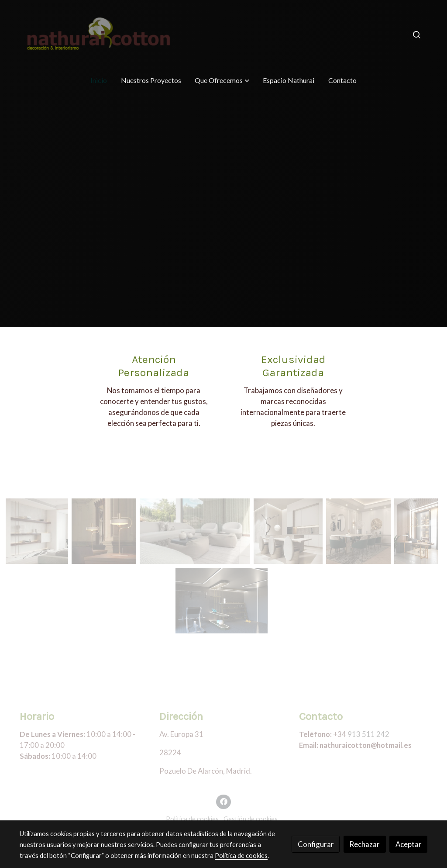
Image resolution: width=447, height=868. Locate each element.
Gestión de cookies (251, 819)
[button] (222, 80)
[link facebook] (223, 801)
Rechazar (364, 844)
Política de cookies (192, 819)
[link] (100, 34)
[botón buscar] (416, 35)
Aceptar (409, 844)
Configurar (316, 844)
